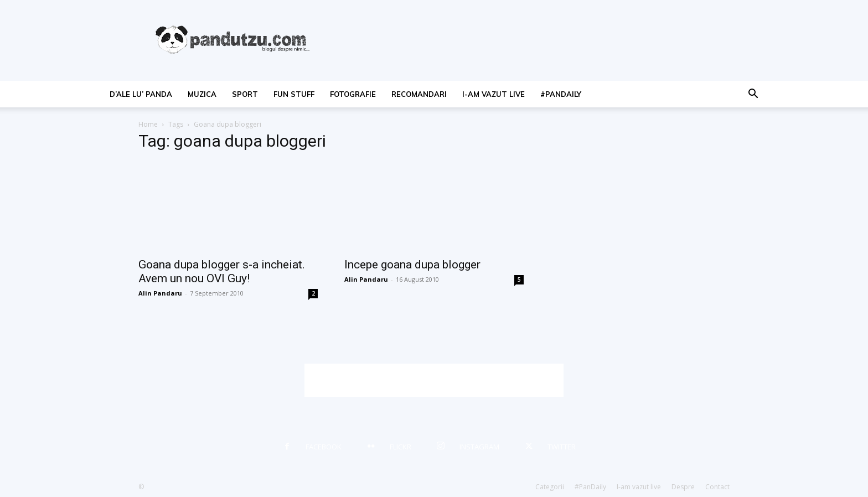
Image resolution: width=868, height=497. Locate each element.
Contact (717, 487)
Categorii (550, 487)
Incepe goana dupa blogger (412, 265)
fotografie (353, 94)
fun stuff (294, 94)
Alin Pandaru (160, 293)
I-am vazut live (494, 94)
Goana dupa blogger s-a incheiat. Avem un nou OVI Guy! (222, 271)
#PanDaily (561, 94)
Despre (683, 487)
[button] (753, 95)
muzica (202, 94)
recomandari (419, 94)
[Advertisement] (434, 380)
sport (245, 94)
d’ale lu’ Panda (141, 94)
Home (148, 124)
